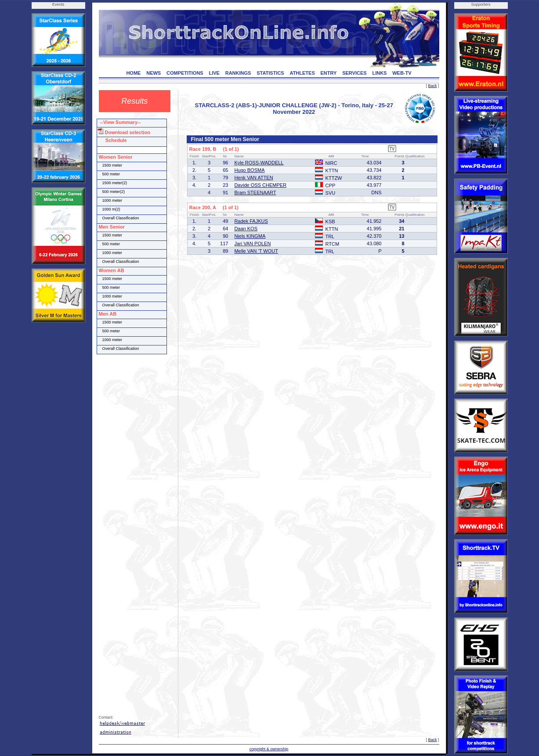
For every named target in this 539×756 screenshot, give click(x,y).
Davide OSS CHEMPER (260, 185)
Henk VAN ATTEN (253, 178)
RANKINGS (238, 73)
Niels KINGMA (250, 236)
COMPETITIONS (185, 73)
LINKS (379, 73)
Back (432, 86)
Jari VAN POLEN (252, 244)
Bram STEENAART (255, 193)
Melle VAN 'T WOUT (256, 251)
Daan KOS (246, 229)
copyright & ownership (269, 749)
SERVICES (354, 73)
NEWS (154, 73)
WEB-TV (402, 73)
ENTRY (329, 73)
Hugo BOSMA (249, 170)
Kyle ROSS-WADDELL (259, 163)
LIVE (214, 73)
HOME (133, 73)
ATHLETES (302, 73)
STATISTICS (270, 73)
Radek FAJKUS (251, 221)
